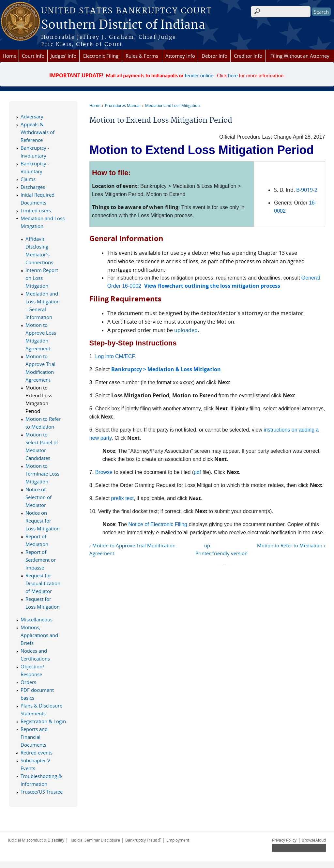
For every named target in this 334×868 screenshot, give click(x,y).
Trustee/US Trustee (42, 792)
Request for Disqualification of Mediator (43, 583)
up (207, 545)
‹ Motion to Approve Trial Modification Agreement (132, 549)
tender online (199, 76)
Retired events (37, 753)
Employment (178, 840)
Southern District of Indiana (123, 25)
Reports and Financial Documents (34, 737)
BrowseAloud (314, 840)
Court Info (33, 56)
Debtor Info (214, 56)
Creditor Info (248, 56)
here (233, 76)
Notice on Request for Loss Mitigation (43, 521)
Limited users (36, 210)
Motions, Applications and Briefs (39, 635)
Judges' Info (63, 56)
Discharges (33, 187)
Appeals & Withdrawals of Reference (38, 132)
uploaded (186, 330)
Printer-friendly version (221, 553)
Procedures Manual (123, 105)
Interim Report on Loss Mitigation (42, 278)
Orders (28, 682)
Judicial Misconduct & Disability (36, 840)
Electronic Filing (101, 56)
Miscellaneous (37, 619)
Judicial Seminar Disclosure (95, 840)
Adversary (32, 116)
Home (9, 56)
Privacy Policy (284, 840)
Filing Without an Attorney (300, 56)
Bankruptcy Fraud (143, 840)
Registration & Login (43, 721)
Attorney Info (180, 56)
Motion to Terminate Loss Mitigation (42, 474)
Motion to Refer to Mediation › (291, 545)
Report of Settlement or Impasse (41, 560)
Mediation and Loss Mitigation (172, 105)
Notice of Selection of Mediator (38, 497)
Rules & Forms (142, 56)
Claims (28, 179)
